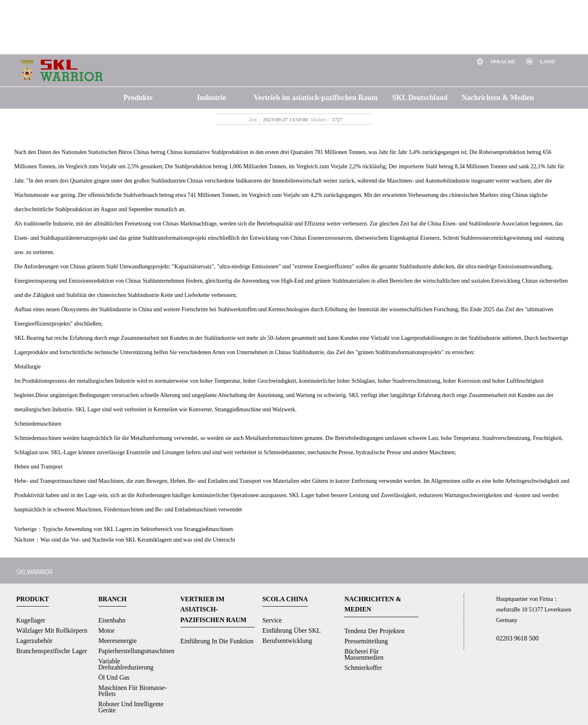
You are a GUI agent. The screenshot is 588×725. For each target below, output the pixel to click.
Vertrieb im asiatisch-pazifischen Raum (316, 98)
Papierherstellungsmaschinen (137, 651)
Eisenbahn (112, 620)
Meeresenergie (118, 641)
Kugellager (31, 620)
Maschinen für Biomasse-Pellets (133, 691)
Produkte (138, 98)
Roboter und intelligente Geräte (131, 707)
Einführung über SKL (291, 630)
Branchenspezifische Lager (52, 651)
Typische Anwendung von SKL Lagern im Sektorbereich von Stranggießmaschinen (138, 529)
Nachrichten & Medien (498, 98)
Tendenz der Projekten (374, 631)
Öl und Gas (114, 677)
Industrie (211, 98)
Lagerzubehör (35, 641)
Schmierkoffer (363, 668)
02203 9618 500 (517, 638)
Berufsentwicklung (287, 641)
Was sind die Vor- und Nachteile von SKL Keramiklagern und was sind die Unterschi (138, 540)
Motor (107, 630)
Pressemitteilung (366, 641)
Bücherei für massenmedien (364, 654)
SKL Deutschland (420, 98)
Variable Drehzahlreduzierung (126, 664)
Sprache (504, 61)
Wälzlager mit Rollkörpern (52, 630)
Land (547, 61)
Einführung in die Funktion (217, 641)
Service (272, 620)
